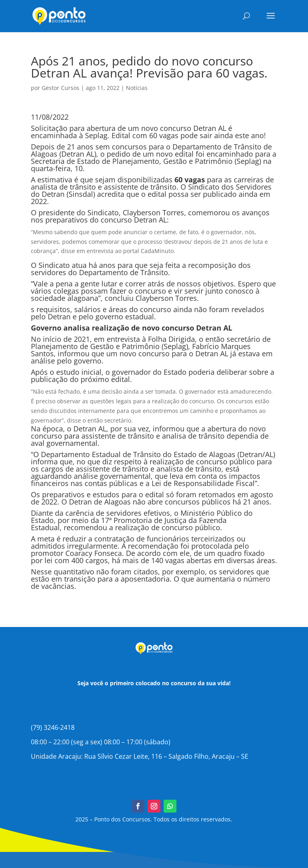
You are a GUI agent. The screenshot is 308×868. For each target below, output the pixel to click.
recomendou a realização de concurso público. (142, 527)
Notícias (137, 88)
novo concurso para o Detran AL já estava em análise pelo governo (152, 357)
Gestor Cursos (61, 88)
